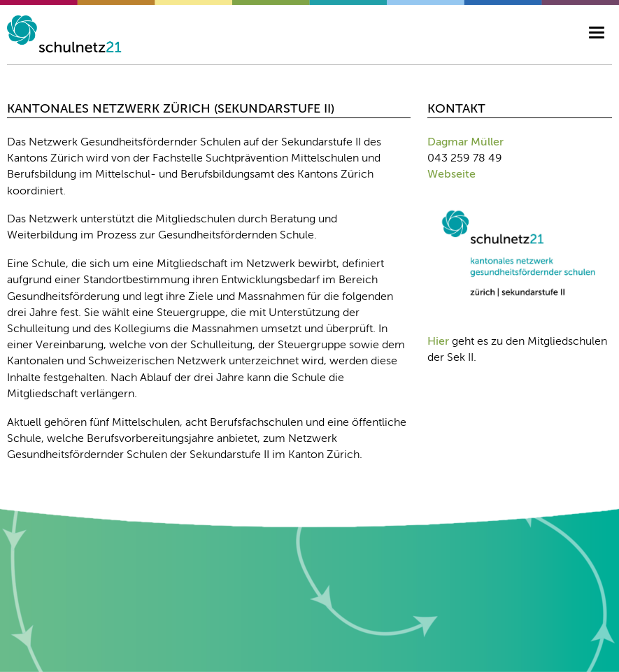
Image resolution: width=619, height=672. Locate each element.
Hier (438, 342)
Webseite (451, 175)
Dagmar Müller (465, 143)
